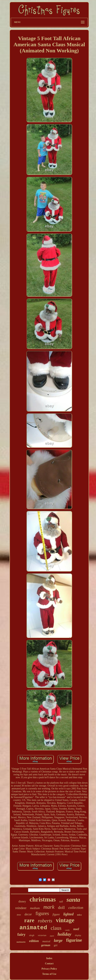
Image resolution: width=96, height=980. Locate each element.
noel (76, 929)
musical (46, 941)
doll (61, 907)
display (78, 935)
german (46, 945)
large (58, 940)
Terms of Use (49, 974)
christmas (43, 899)
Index (49, 958)
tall (61, 902)
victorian (42, 935)
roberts (45, 921)
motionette (21, 942)
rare (29, 920)
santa (73, 900)
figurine (74, 940)
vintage (65, 920)
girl (56, 945)
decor (28, 914)
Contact (49, 964)
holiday (64, 934)
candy (67, 930)
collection (76, 908)
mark (49, 907)
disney (22, 901)
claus (56, 928)
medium (35, 908)
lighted (68, 914)
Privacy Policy (49, 969)
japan (52, 936)
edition (34, 941)
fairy (21, 934)
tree (19, 915)
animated (33, 928)
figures (42, 913)
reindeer (21, 908)
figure (56, 914)
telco (79, 915)
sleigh (32, 935)
